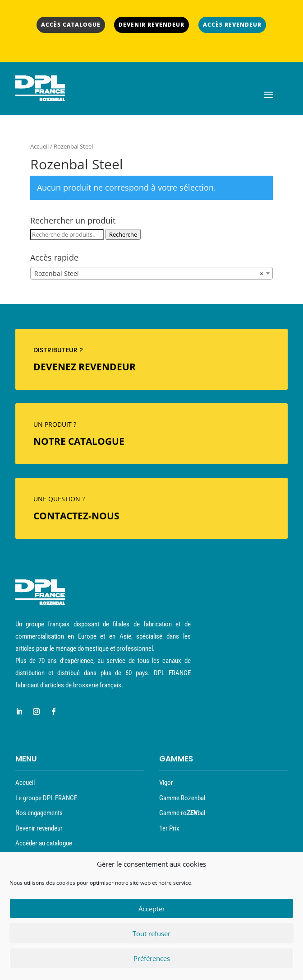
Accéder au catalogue (44, 843)
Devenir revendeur (39, 828)
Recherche (123, 234)
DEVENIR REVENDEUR (151, 25)
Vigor (166, 783)
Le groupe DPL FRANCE (46, 798)
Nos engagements (39, 813)
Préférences (152, 958)
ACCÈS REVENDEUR (232, 25)
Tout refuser (151, 933)
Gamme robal (182, 813)
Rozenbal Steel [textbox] (149, 274)
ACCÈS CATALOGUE (71, 25)
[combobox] (151, 273)
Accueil (39, 146)
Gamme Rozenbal (182, 798)
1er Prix (169, 828)
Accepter (152, 909)
